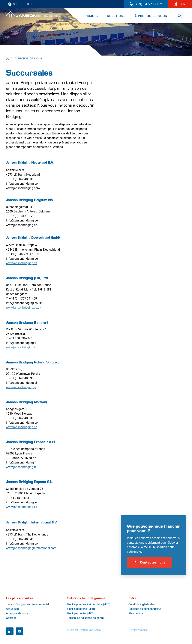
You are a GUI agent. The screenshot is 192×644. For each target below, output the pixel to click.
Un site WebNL (138, 630)
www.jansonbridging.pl (21, 387)
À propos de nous (151, 16)
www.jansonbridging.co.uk (24, 307)
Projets (91, 16)
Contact (11, 618)
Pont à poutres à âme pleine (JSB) (89, 604)
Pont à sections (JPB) (81, 609)
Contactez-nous (149, 572)
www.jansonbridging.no (22, 427)
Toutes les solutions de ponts (85, 618)
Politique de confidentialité (145, 609)
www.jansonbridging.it (21, 347)
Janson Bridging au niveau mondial (27, 604)
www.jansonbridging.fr (21, 467)
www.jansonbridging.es (21, 507)
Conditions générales (142, 604)
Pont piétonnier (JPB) (81, 613)
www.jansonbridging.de (22, 263)
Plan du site (136, 613)
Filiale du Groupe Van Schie (84, 630)
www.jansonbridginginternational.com (31, 548)
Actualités (12, 609)
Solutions (116, 16)
